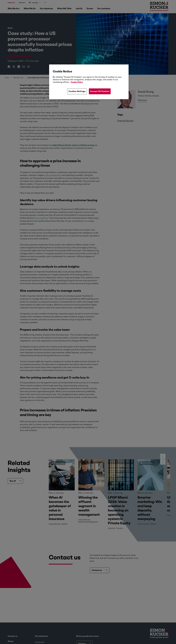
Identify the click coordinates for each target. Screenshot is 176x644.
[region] (89, 82)
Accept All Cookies (100, 91)
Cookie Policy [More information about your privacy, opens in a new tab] (77, 82)
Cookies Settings (77, 91)
